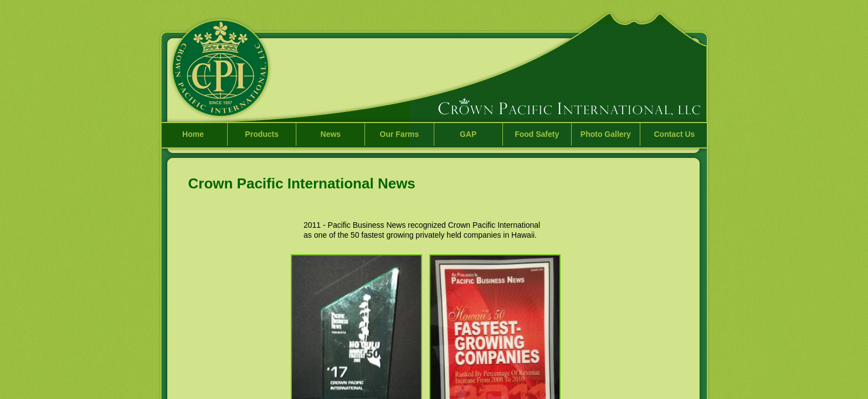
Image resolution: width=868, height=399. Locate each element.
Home (193, 134)
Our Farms (400, 134)
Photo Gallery (606, 134)
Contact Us (674, 134)
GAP (468, 134)
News (331, 134)
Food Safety (537, 134)
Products (262, 134)
